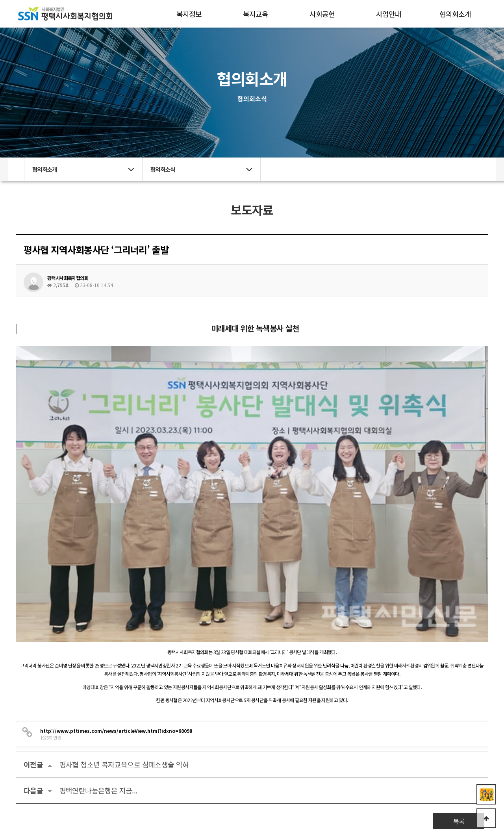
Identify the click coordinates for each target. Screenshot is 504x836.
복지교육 (256, 14)
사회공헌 (322, 14)
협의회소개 (455, 14)
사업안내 (389, 14)
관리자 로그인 (39, 823)
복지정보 (189, 14)
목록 (459, 673)
